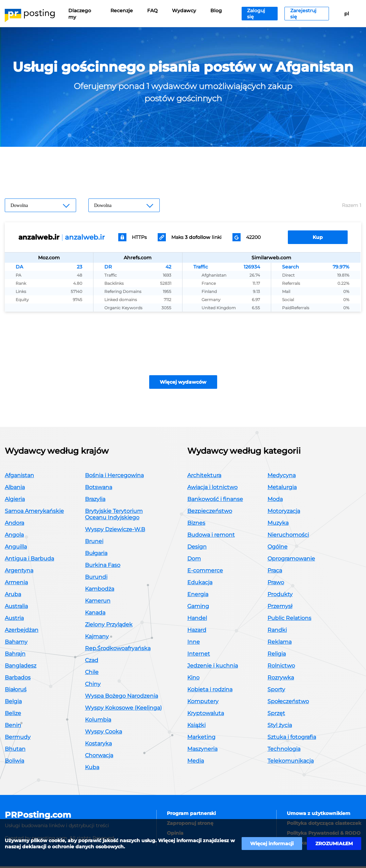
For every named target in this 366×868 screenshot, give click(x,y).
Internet (199, 655)
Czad (92, 662)
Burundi (96, 579)
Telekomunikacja (291, 762)
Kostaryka (98, 745)
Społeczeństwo (288, 703)
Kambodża (100, 591)
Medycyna (282, 477)
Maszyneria (202, 751)
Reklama (280, 644)
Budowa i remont (211, 536)
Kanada (95, 614)
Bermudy (18, 739)
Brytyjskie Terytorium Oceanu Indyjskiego (114, 516)
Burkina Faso (103, 567)
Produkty (280, 596)
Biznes (196, 525)
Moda (275, 501)
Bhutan (15, 751)
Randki (277, 632)
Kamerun (98, 602)
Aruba (13, 596)
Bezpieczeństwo (210, 513)
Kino (193, 679)
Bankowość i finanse (215, 501)
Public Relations (289, 620)
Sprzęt (276, 715)
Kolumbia (98, 721)
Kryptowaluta (206, 715)
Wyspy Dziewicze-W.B (115, 531)
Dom (194, 560)
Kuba (92, 769)
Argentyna (19, 572)
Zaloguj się (256, 14)
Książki (196, 727)
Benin (13, 727)
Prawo (276, 584)
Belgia (13, 703)
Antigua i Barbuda (29, 560)
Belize (13, 715)
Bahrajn (15, 655)
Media (196, 762)
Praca (275, 572)
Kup (318, 237)
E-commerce (205, 572)
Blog (216, 11)
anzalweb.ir (85, 237)
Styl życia (280, 727)
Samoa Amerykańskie (34, 513)
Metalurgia (282, 489)
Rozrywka (281, 679)
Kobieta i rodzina (210, 691)
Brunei (94, 543)
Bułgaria (96, 555)
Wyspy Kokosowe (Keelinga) (123, 709)
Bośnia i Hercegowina (114, 477)
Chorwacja (99, 757)
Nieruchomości (288, 536)
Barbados (18, 679)
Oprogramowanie (291, 560)
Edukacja (200, 584)
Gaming (198, 608)
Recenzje (122, 11)
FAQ (152, 11)
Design (197, 548)
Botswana (99, 489)
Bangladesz (21, 667)
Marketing (201, 739)
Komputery (203, 703)
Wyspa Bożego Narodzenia (121, 698)
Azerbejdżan (22, 632)
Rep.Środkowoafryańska (118, 650)
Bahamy (16, 644)
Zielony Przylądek (109, 626)
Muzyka (278, 525)
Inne (194, 644)
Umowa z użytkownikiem (319, 815)
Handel (197, 620)
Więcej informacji (272, 844)
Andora (14, 525)
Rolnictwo (281, 667)
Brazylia (95, 501)
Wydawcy (184, 11)
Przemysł (280, 608)
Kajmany (97, 638)
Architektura (204, 477)
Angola (14, 536)
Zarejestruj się (303, 14)
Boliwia (14, 762)
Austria (14, 620)
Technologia (284, 751)
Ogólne (277, 548)
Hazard (197, 632)
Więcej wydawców (183, 384)
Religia (277, 655)
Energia (198, 596)
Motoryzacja (284, 513)
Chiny (93, 686)
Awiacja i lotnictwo (212, 489)
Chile (92, 674)
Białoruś (16, 691)
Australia (16, 608)
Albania (15, 489)
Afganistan (19, 477)
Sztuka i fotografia (292, 739)
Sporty (276, 691)
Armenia (16, 584)
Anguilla (16, 548)
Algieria (15, 501)
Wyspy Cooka (103, 733)
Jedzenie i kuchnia (213, 667)
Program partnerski (191, 815)
